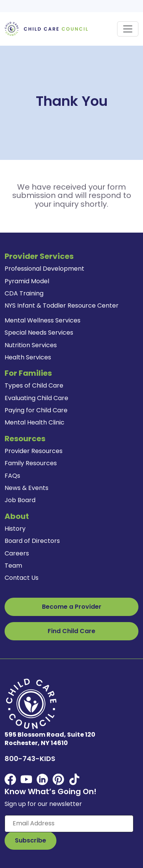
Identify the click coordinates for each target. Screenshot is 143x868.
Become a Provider (72, 607)
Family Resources (31, 463)
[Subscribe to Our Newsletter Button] (31, 841)
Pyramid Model (27, 281)
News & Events (27, 488)
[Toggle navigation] (128, 29)
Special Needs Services (39, 333)
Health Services (28, 357)
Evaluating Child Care (36, 398)
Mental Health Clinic (35, 422)
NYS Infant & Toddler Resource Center (62, 306)
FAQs (12, 476)
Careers (17, 553)
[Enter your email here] (69, 823)
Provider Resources (34, 451)
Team (13, 566)
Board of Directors (32, 541)
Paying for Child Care (36, 410)
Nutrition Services (31, 345)
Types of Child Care (34, 385)
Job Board (20, 500)
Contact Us (22, 578)
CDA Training (24, 293)
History (15, 529)
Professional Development (44, 269)
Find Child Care (71, 631)
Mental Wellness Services (43, 320)
